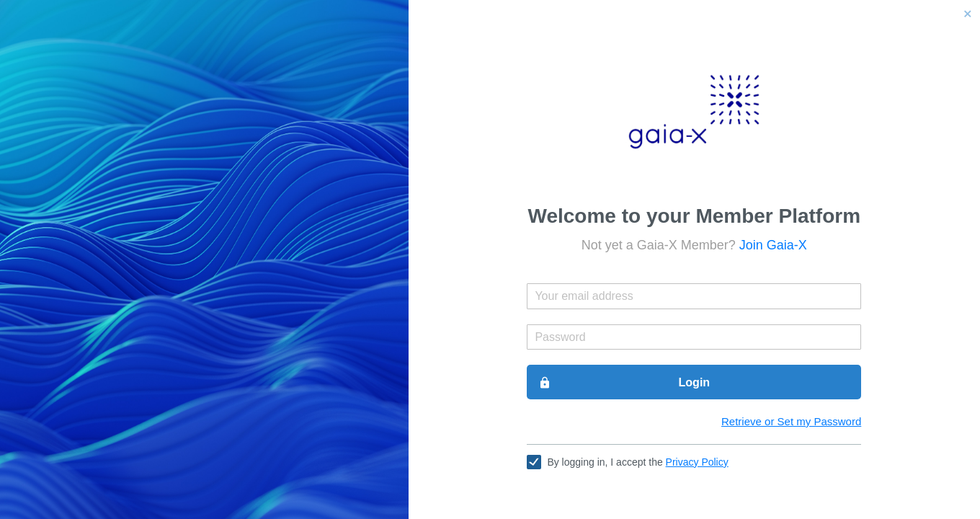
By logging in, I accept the (637, 462)
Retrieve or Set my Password (791, 421)
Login (624, 383)
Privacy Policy (697, 462)
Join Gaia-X (773, 245)
